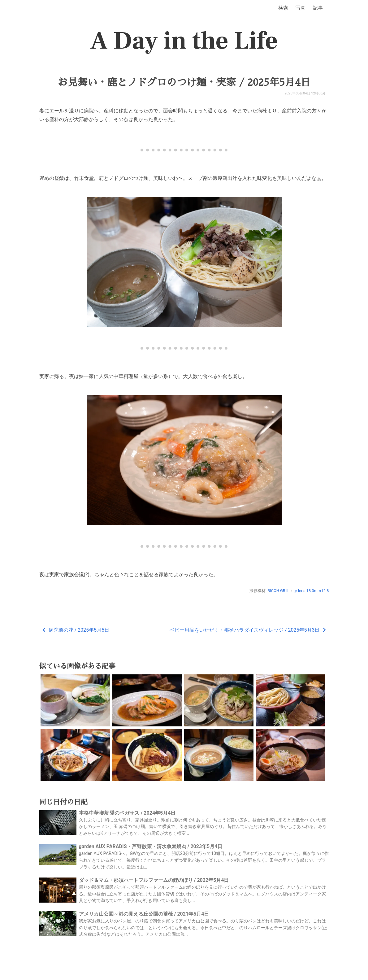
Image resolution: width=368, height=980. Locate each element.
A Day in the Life (184, 41)
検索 (283, 8)
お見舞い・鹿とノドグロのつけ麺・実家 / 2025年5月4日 (184, 82)
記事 (318, 8)
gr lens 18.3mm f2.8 (311, 591)
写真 (301, 8)
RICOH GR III (278, 591)
